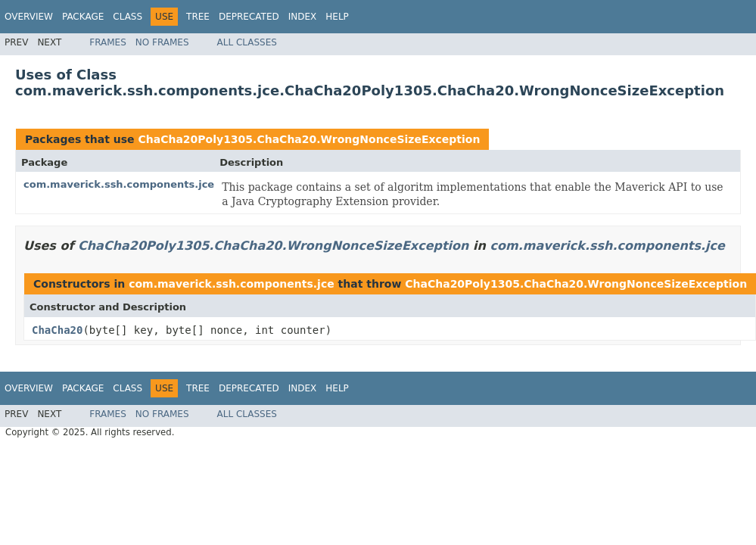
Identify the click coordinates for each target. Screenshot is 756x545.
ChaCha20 (57, 330)
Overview (29, 17)
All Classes (247, 42)
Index (303, 17)
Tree (198, 17)
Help (337, 17)
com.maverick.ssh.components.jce (119, 184)
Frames (108, 42)
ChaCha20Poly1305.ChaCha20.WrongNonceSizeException (309, 139)
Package (83, 17)
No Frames (162, 42)
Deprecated (249, 17)
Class (128, 17)
